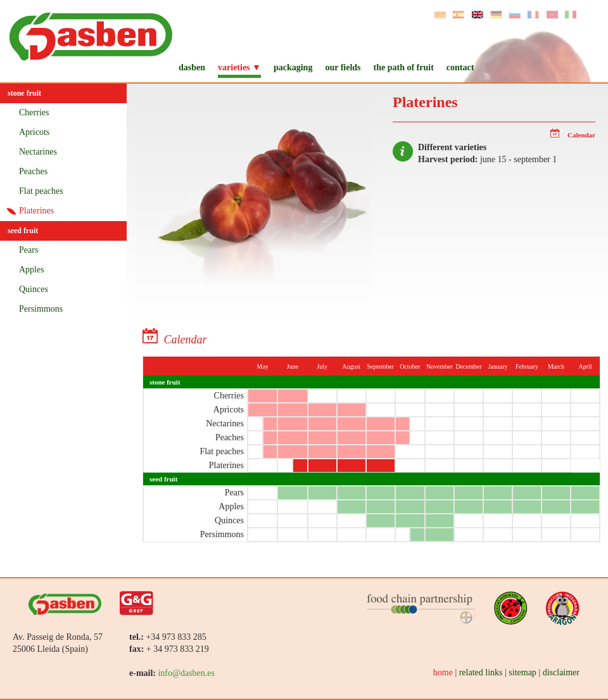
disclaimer (561, 672)
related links (481, 672)
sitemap (522, 672)
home (443, 672)
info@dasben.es (186, 673)
